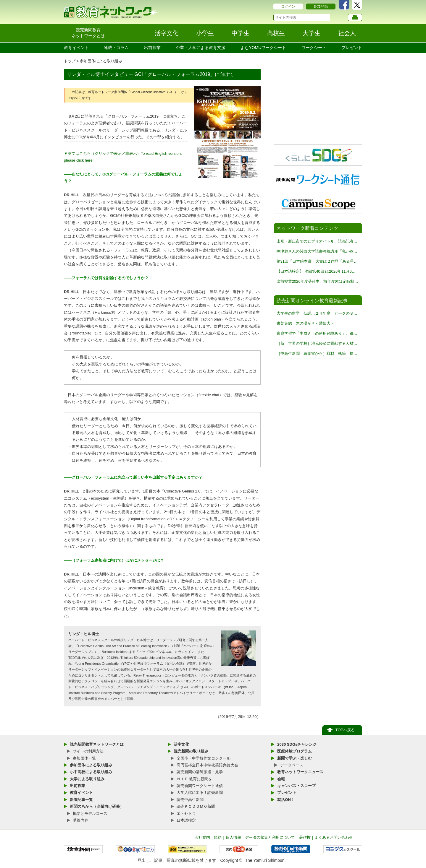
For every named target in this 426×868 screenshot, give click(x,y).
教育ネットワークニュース (300, 772)
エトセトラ (186, 813)
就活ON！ (286, 800)
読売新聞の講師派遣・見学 (200, 772)
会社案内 (202, 837)
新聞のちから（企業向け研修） (97, 806)
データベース (292, 765)
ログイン (288, 6)
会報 (281, 779)
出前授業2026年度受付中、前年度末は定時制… (317, 281)
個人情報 (233, 837)
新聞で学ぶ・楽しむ (295, 758)
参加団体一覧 (84, 758)
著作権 (305, 837)
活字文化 (181, 744)
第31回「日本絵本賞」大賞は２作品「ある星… (317, 261)
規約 (218, 837)
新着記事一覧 (81, 800)
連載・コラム (116, 48)
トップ (70, 61)
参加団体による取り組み (101, 61)
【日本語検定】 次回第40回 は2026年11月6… (316, 271)
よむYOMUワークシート (263, 48)
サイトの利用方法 (88, 751)
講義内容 (80, 820)
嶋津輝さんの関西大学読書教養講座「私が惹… (317, 251)
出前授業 (152, 48)
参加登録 (321, 6)
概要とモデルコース (90, 813)
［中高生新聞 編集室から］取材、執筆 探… (317, 353)
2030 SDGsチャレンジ (297, 744)
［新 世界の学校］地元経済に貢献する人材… (317, 343)
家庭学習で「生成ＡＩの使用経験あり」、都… (317, 333)
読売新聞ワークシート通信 (200, 786)
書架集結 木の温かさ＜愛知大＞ (305, 323)
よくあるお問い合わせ (334, 837)
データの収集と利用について (270, 837)
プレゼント (352, 48)
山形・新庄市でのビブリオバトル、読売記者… (317, 241)
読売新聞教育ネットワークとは (97, 744)
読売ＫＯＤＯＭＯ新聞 (196, 806)
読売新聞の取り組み (191, 751)
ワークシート (314, 48)
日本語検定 (186, 820)
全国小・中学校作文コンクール (204, 758)
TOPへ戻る (345, 730)
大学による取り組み (87, 779)
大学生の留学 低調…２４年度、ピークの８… (317, 313)
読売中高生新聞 (190, 800)
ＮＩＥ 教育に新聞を (195, 779)
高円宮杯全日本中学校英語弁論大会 (207, 765)
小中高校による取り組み (91, 772)
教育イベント (76, 48)
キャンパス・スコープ (296, 786)
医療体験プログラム (295, 751)
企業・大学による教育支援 (201, 48)
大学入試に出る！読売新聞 (200, 793)
